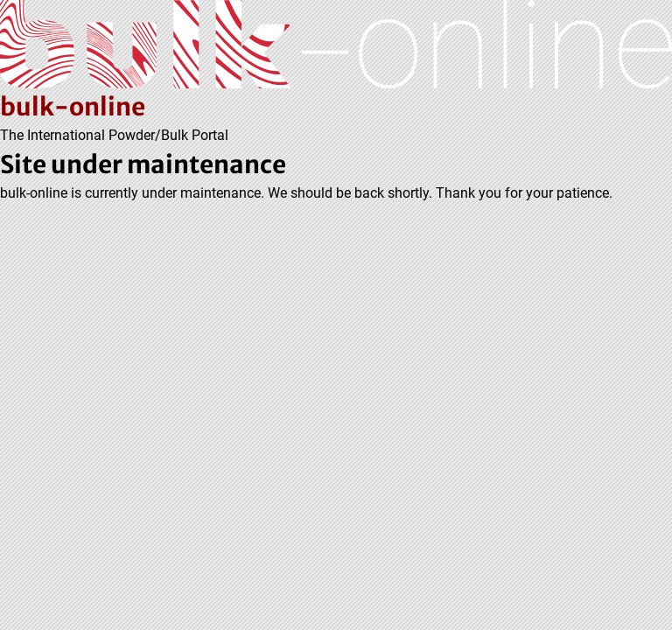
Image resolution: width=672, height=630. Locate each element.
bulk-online (73, 107)
